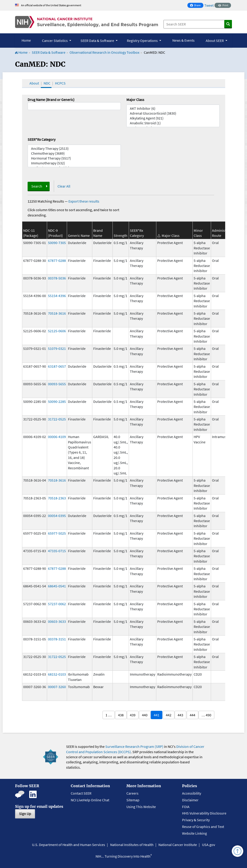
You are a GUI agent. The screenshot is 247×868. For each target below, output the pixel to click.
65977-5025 (57, 533)
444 (192, 715)
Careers (132, 793)
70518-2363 (57, 498)
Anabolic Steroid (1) (173, 123)
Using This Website (141, 807)
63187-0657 (57, 366)
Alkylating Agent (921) (173, 118)
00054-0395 (57, 516)
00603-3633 (57, 621)
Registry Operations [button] (143, 41)
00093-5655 (57, 384)
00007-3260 (57, 687)
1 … (109, 715)
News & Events (183, 40)
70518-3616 (57, 313)
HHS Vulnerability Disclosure (204, 813)
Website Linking (194, 833)
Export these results (84, 201)
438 (121, 715)
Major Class (135, 100)
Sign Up (25, 814)
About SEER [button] (215, 41)
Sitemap (133, 800)
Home (26, 40)
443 (180, 715)
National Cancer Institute (178, 845)
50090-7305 (57, 243)
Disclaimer (190, 800)
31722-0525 (57, 419)
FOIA (186, 807)
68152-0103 (57, 674)
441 (157, 715)
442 (169, 715)
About (34, 83)
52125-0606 (57, 331)
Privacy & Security (196, 820)
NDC (47, 83)
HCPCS (60, 83)
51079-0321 (57, 348)
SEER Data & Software (49, 52)
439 (133, 715)
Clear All (64, 186)
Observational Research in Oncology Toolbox (104, 52)
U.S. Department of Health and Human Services (69, 845)
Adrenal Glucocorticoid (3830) (173, 113)
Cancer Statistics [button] (55, 41)
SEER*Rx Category (42, 139)
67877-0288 (57, 260)
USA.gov (209, 845)
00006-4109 (57, 437)
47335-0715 (57, 551)
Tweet (209, 5)
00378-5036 (57, 278)
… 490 (206, 715)
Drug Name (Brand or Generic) (51, 100)
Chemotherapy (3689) (74, 153)
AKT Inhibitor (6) (173, 108)
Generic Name (79, 235)
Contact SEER (81, 793)
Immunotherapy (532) (74, 163)
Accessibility (192, 793)
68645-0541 (57, 586)
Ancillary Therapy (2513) (74, 149)
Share (197, 6)
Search (37, 186)
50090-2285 (57, 401)
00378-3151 (57, 639)
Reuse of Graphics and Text (203, 827)
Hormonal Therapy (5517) (74, 158)
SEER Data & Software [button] (98, 41)
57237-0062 (57, 604)
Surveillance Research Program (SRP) (134, 746)
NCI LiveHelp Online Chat (90, 800)
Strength (120, 235)
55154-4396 (57, 296)
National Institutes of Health (132, 845)
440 (145, 715)
